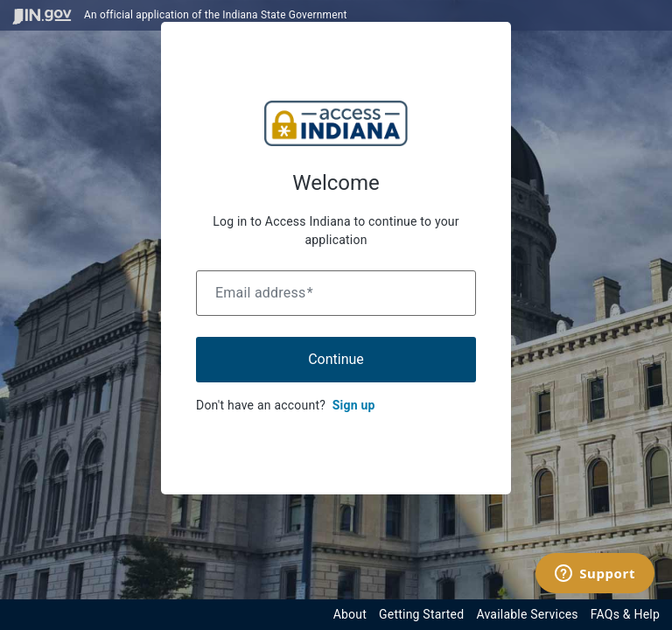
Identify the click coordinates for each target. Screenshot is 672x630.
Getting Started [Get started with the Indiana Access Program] (421, 614)
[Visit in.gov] (42, 15)
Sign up (354, 405)
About (350, 614)
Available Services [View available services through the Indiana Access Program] (527, 614)
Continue (336, 359)
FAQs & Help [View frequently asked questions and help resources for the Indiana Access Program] (625, 614)
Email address (264, 293)
